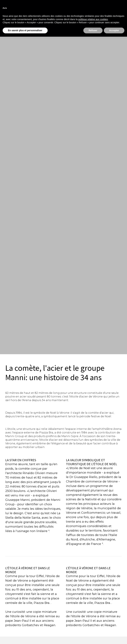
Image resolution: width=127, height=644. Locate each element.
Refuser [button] (93, 30)
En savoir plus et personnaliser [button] (25, 30)
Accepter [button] (114, 30)
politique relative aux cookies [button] (93, 19)
